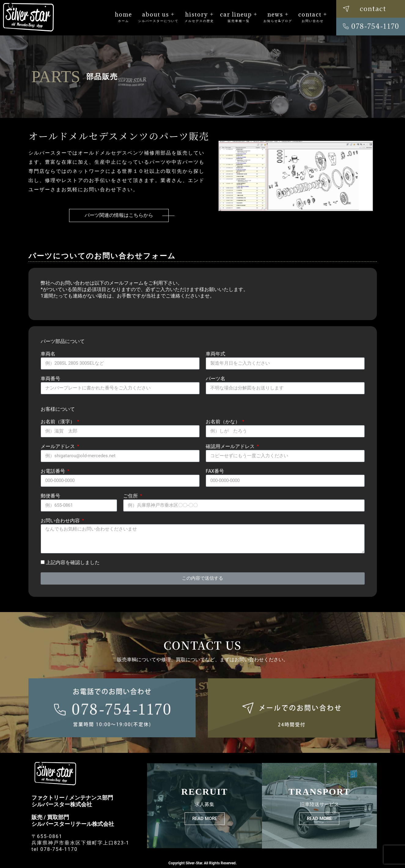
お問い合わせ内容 (61, 521)
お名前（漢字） (58, 422)
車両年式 (215, 354)
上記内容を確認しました (73, 562)
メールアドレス (58, 446)
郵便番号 (50, 496)
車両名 (48, 354)
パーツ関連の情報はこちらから (119, 215)
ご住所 (131, 496)
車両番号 (50, 379)
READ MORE (205, 819)
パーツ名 (215, 379)
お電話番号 (53, 471)
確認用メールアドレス (231, 446)
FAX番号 (215, 471)
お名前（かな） (223, 422)
